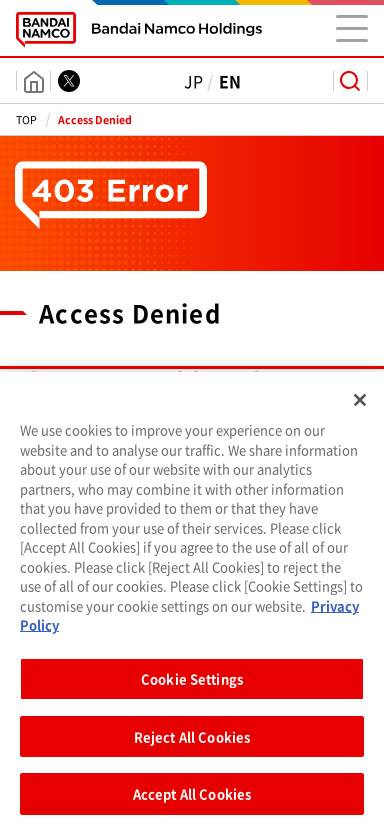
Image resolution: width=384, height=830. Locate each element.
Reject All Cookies (192, 743)
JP (193, 81)
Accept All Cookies (192, 801)
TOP (26, 119)
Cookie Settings (192, 685)
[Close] (360, 408)
